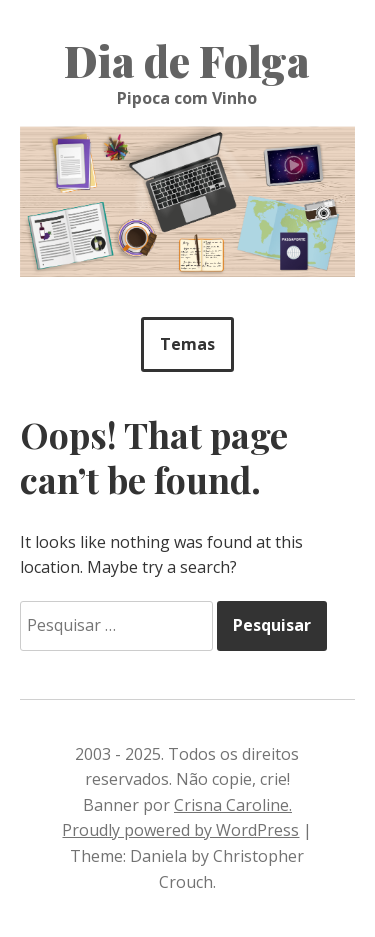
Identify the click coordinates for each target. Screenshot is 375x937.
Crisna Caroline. (233, 805)
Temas (187, 344)
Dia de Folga (187, 61)
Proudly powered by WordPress (180, 830)
